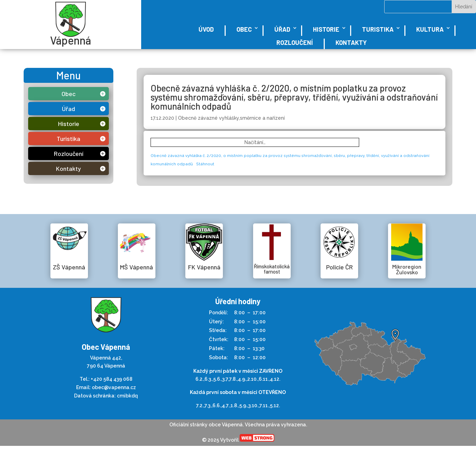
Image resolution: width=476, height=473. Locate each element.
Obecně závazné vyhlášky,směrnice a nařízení (231, 118)
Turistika (378, 29)
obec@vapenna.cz (114, 387)
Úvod (206, 29)
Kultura (430, 29)
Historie (326, 29)
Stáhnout (205, 164)
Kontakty (351, 42)
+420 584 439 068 (112, 379)
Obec (244, 29)
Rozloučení (295, 42)
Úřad (282, 29)
